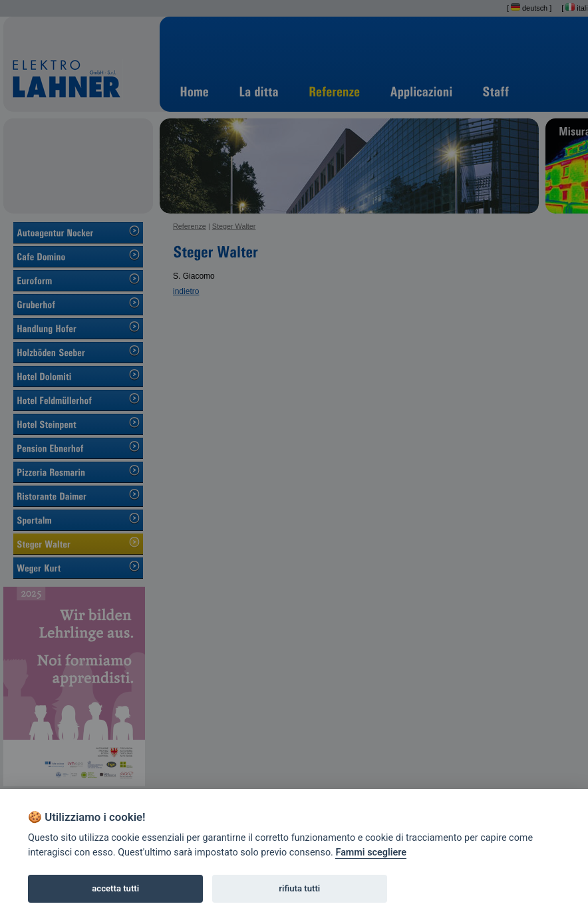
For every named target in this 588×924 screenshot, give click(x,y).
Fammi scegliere (371, 852)
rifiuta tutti (299, 888)
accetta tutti (115, 888)
